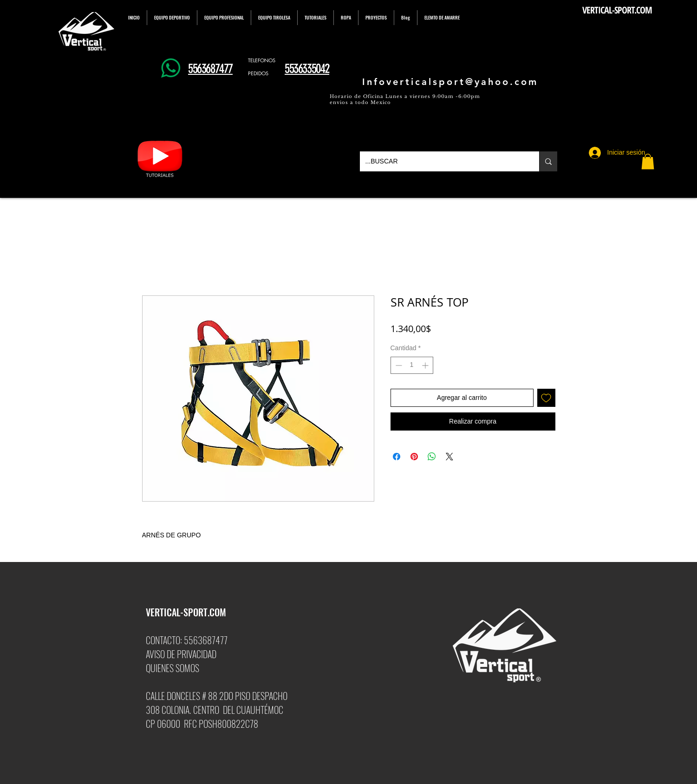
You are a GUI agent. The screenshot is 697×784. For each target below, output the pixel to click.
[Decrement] (398, 365)
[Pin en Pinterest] (414, 457)
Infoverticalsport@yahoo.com (450, 82)
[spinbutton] (412, 365)
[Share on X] (449, 457)
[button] (648, 161)
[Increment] (426, 365)
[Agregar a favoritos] (546, 398)
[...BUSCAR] (443, 161)
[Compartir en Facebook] (397, 457)
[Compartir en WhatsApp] (432, 457)
